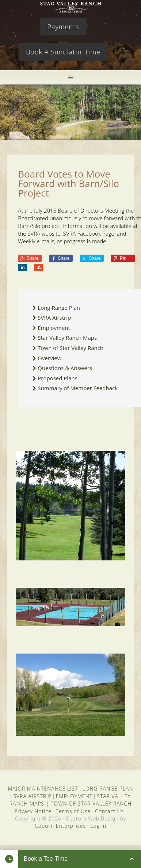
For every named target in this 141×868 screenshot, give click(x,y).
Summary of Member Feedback (78, 388)
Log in (98, 826)
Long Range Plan (59, 308)
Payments (63, 27)
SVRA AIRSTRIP (32, 796)
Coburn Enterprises (60, 826)
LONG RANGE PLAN (108, 789)
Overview (49, 358)
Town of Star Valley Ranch (70, 348)
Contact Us (109, 811)
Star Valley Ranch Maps (67, 338)
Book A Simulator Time (63, 52)
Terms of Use (73, 811)
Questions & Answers (65, 368)
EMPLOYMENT (74, 796)
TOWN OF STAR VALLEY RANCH (91, 804)
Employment (54, 328)
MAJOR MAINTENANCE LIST (43, 789)
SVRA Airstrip (54, 317)
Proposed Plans (58, 378)
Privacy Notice (33, 811)
